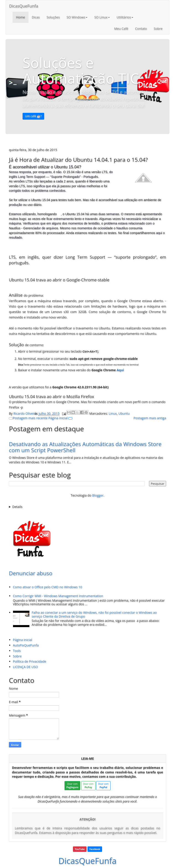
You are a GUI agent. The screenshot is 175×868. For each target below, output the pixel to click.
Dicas (36, 17)
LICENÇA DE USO (26, 667)
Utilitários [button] (125, 17)
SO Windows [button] (77, 17)
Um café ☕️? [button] (33, 116)
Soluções (53, 17)
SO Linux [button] (102, 17)
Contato (141, 29)
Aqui (120, 370)
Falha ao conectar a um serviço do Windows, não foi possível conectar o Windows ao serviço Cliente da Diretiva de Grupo (94, 614)
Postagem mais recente (30, 418)
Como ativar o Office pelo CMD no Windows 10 (48, 587)
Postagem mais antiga (150, 418)
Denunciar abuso (31, 573)
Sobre (158, 29)
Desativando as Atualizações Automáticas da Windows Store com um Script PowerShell (85, 447)
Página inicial (58, 418)
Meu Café (121, 29)
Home (21, 17)
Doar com (72, 786)
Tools (17, 651)
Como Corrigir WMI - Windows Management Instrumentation (58, 596)
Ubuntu (124, 413)
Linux (113, 413)
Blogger (98, 495)
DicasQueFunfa (24, 6)
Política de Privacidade (30, 661)
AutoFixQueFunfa (26, 645)
